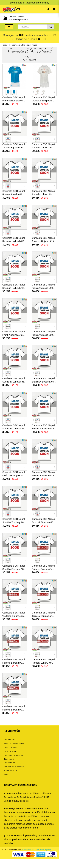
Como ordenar (11, 747)
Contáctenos (10, 739)
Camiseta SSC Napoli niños (24, 45)
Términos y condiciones (10, 761)
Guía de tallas (11, 751)
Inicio (5, 45)
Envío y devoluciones (14, 743)
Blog (6, 774)
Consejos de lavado (13, 755)
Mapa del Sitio (11, 771)
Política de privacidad (14, 767)
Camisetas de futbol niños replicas (37, 850)
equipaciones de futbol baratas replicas (23, 797)
